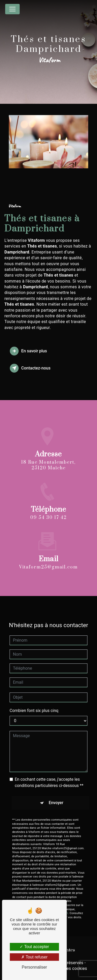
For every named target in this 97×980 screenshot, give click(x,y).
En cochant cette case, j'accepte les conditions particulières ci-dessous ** (49, 778)
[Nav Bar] (12, 9)
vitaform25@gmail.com (48, 563)
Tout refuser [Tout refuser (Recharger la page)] (34, 957)
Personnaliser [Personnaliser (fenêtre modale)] (34, 967)
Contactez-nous (30, 368)
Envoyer (56, 798)
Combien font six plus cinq (34, 706)
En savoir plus (28, 351)
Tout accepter (34, 947)
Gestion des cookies (68, 968)
